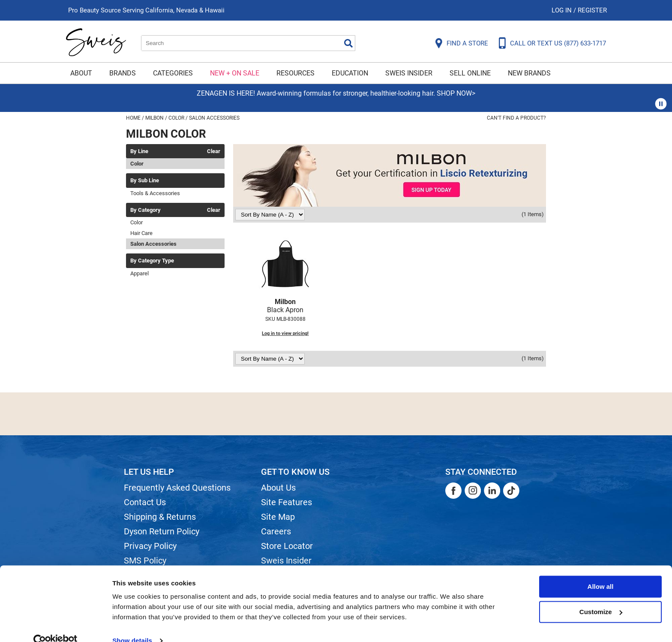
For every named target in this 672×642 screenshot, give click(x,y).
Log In (562, 10)
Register (592, 10)
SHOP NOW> (456, 93)
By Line (139, 151)
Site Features (286, 502)
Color (137, 164)
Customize (601, 596)
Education (350, 73)
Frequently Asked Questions (177, 488)
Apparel (139, 273)
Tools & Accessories (155, 193)
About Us (278, 488)
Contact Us (145, 502)
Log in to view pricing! (285, 333)
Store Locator (287, 546)
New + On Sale (235, 73)
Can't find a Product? (516, 118)
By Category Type (152, 261)
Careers (276, 531)
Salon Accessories (153, 244)
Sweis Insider (409, 73)
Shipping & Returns (160, 517)
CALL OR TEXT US (558, 43)
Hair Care (141, 233)
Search (348, 43)
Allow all (601, 571)
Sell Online (470, 73)
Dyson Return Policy (162, 531)
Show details (132, 625)
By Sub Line (145, 181)
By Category (145, 210)
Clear (214, 151)
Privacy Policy (150, 546)
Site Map (278, 517)
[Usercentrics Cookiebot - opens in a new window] (55, 625)
